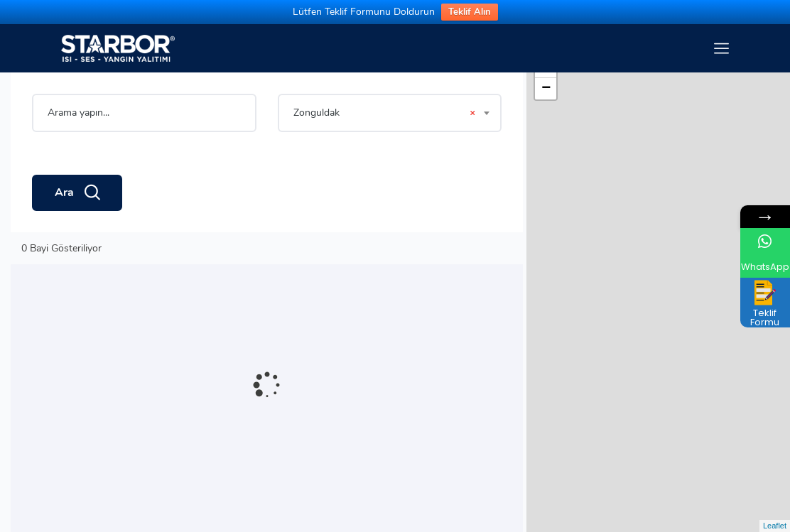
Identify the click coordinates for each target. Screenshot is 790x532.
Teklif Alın (470, 12)
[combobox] (390, 113)
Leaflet (775, 526)
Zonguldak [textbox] (385, 113)
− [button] (546, 89)
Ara (77, 193)
